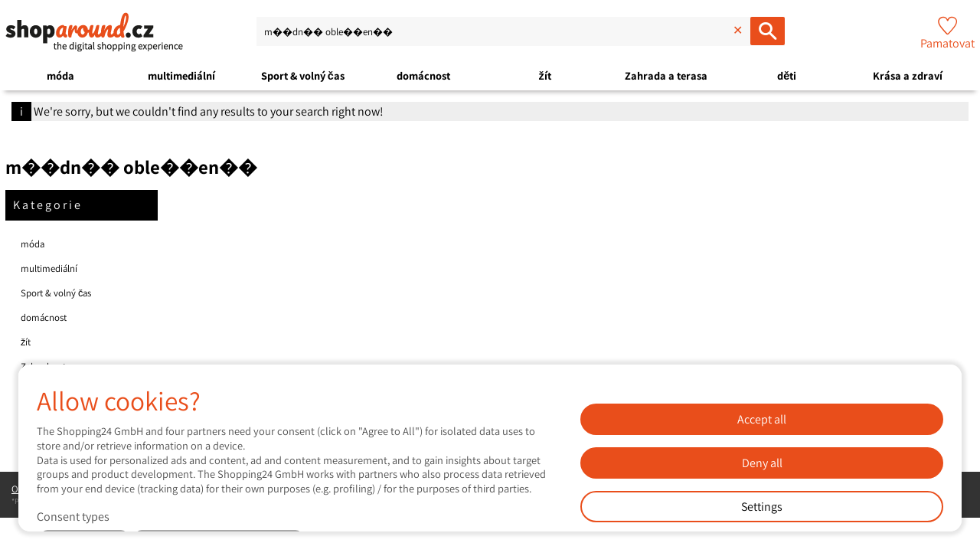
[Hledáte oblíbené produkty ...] (768, 31)
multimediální (181, 75)
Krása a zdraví (908, 75)
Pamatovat (947, 43)
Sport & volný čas (303, 75)
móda (60, 75)
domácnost (423, 75)
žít (544, 75)
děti (787, 75)
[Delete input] (736, 31)
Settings (762, 507)
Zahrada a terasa (666, 75)
